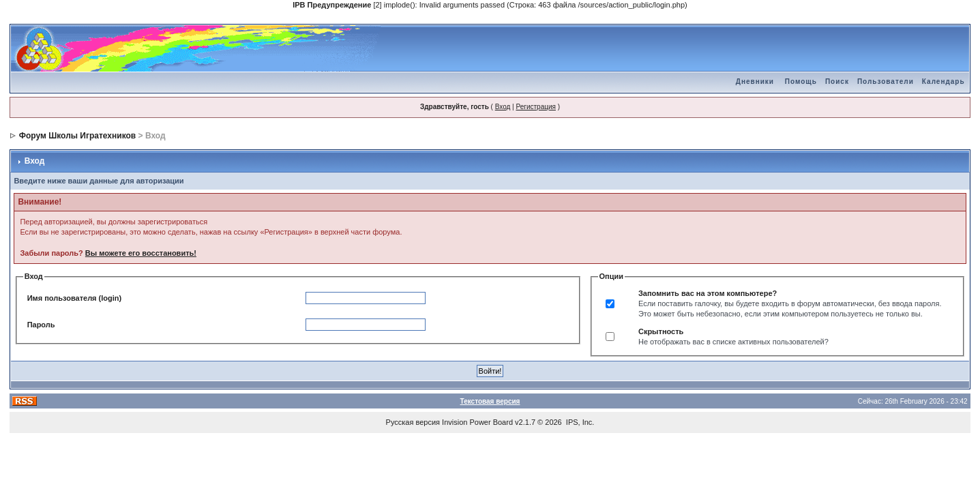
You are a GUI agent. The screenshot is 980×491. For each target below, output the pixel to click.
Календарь (944, 81)
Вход (503, 107)
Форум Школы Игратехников (78, 136)
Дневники (755, 81)
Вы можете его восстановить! (141, 253)
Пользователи (886, 81)
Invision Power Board (477, 422)
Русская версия (413, 422)
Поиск (837, 81)
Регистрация (535, 107)
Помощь (801, 81)
